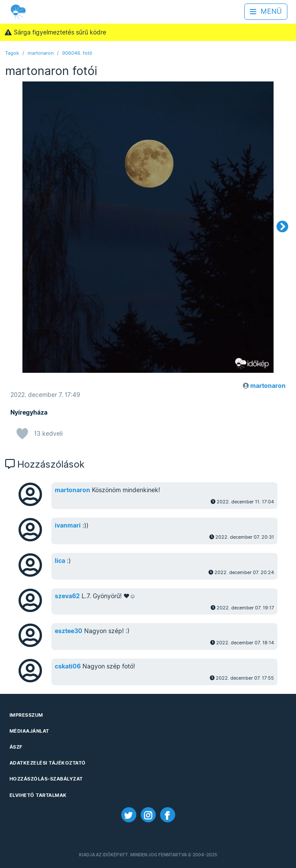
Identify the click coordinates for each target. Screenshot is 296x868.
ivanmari (68, 525)
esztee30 (69, 631)
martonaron (41, 53)
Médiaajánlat (29, 731)
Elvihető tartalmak (38, 795)
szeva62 (67, 596)
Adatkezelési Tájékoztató (48, 763)
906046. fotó (77, 53)
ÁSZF (16, 747)
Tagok (12, 53)
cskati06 (68, 666)
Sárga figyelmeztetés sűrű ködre (55, 32)
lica (60, 561)
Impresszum (26, 715)
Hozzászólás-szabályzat (46, 779)
